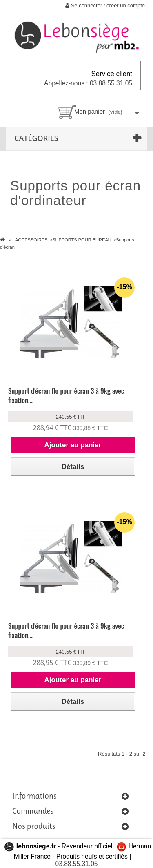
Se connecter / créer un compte (105, 6)
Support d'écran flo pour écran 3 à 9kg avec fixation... (66, 395)
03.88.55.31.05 (76, 864)
